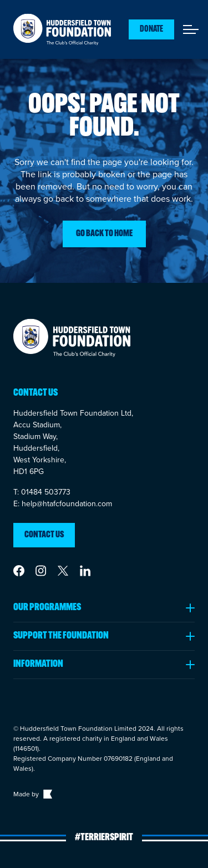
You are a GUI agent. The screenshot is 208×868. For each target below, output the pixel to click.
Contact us (44, 535)
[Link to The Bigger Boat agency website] (47, 794)
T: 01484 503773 (42, 492)
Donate (151, 29)
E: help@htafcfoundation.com (63, 504)
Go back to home (104, 234)
